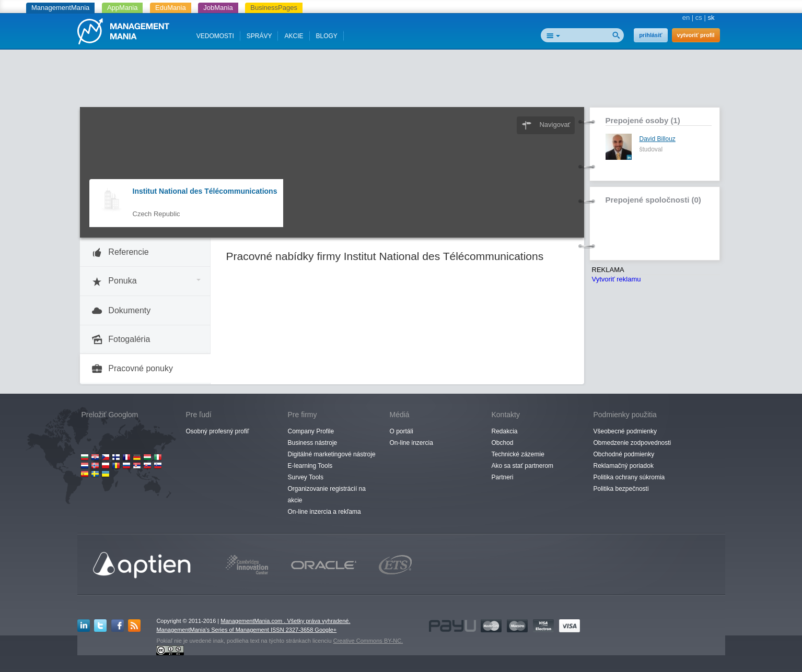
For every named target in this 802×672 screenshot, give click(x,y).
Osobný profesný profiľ (218, 431)
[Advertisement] (401, 81)
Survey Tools (306, 477)
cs (699, 17)
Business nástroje (313, 443)
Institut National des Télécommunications (205, 191)
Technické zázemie (518, 454)
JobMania (218, 8)
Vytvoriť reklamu (617, 279)
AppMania (123, 8)
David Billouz (658, 139)
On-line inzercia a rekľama (324, 512)
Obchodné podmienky (624, 454)
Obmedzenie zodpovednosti (632, 443)
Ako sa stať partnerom (523, 466)
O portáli (402, 431)
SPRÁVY (259, 36)
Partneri (503, 477)
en (686, 17)
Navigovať (555, 125)
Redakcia (505, 431)
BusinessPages (274, 8)
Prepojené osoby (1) (643, 120)
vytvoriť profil (696, 35)
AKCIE (294, 36)
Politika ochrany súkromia (629, 477)
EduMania (171, 8)
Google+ (326, 630)
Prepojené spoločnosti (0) (653, 200)
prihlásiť (650, 35)
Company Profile (311, 431)
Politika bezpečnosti (621, 489)
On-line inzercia (411, 443)
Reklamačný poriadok (624, 466)
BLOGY (327, 36)
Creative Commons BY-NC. (368, 641)
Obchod (503, 443)
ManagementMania (60, 8)
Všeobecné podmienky (625, 431)
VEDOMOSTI (215, 36)
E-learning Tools (310, 466)
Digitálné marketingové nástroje (332, 454)
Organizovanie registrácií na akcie (327, 494)
